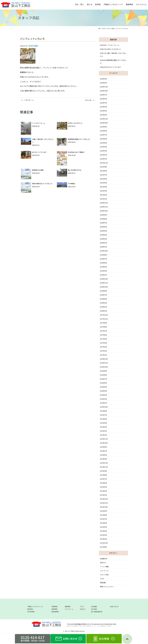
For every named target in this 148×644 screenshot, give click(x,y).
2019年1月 (103, 275)
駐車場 (98, 4)
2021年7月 (103, 175)
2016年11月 (104, 363)
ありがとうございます (39, 152)
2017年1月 (103, 355)
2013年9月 (103, 471)
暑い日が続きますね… (75, 170)
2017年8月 (103, 327)
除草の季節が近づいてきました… (43, 184)
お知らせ (103, 563)
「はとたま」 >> (89, 100)
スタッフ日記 (104, 575)
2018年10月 (104, 287)
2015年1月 (103, 435)
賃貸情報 (54, 609)
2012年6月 (103, 523)
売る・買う (79, 4)
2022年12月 (104, 119)
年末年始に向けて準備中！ (77, 152)
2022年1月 (103, 159)
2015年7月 (103, 415)
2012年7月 (103, 519)
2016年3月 (103, 395)
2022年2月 (103, 155)
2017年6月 (103, 335)
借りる (90, 4)
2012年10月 (104, 507)
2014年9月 (103, 447)
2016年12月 (104, 359)
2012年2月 (103, 539)
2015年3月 (103, 427)
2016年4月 (103, 391)
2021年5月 (103, 183)
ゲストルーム (141, 4)
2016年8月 (103, 375)
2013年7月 (103, 479)
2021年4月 (103, 187)
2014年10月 (104, 443)
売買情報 (54, 607)
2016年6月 (103, 383)
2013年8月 (103, 475)
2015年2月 (103, 431)
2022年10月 (104, 123)
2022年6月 (103, 139)
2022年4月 (103, 147)
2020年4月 (103, 235)
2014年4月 (103, 459)
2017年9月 (103, 323)
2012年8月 (103, 515)
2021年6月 (103, 179)
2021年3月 (103, 191)
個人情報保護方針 (97, 612)
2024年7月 (103, 95)
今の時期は (72, 184)
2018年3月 (103, 303)
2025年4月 (103, 83)
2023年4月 (103, 111)
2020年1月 (103, 247)
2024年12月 (104, 87)
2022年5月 (103, 143)
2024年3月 (103, 99)
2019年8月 (103, 255)
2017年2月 (103, 351)
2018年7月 (103, 295)
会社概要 (94, 607)
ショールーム (104, 571)
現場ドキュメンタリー (107, 587)
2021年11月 (104, 163)
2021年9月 (103, 167)
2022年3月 (103, 151)
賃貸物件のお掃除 (38, 170)
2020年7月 (103, 223)
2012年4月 (103, 531)
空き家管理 (31, 612)
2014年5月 (103, 455)
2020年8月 (103, 219)
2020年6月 (103, 227)
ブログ (102, 579)
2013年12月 (104, 463)
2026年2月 (103, 79)
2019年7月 (103, 259)
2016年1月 (103, 403)
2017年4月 (103, 343)
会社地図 (94, 609)
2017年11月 (104, 319)
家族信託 (30, 609)
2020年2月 (103, 243)
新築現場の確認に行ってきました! (79, 139)
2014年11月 (104, 439)
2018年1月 (103, 311)
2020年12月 (104, 203)
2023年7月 (103, 103)
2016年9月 (103, 371)
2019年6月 (103, 263)
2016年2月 (103, 399)
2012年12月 (104, 499)
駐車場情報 (55, 612)
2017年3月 (103, 347)
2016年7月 (103, 379)
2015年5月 (103, 419)
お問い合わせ (114, 607)
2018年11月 (104, 283)
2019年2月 (103, 271)
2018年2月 (103, 307)
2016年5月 (103, 387)
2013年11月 (104, 467)
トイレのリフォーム (39, 123)
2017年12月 (104, 315)
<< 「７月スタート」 (28, 100)
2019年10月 (104, 251)
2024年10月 (104, 91)
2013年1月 (103, 495)
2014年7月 (103, 451)
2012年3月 (103, 535)
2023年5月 (103, 107)
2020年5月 (103, 231)
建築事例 (129, 4)
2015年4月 (103, 423)
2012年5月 (103, 527)
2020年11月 (104, 207)
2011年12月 (104, 543)
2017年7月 (103, 331)
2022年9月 (103, 127)
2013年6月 (103, 483)
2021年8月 (103, 171)
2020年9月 (103, 215)
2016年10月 (104, 367)
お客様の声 (103, 559)
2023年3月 (103, 115)
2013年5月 (103, 487)
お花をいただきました (75, 123)
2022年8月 (103, 131)
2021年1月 (103, 199)
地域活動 (103, 583)
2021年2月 (103, 195)
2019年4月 (103, 267)
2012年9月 (103, 511)
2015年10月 (104, 407)
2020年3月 (103, 239)
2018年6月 (103, 299)
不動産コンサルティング (113, 4)
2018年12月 (104, 279)
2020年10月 (104, 211)
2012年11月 (104, 503)
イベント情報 (104, 567)
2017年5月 (103, 339)
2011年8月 (103, 547)
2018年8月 (103, 291)
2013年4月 (103, 491)
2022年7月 (103, 135)
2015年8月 (103, 411)
